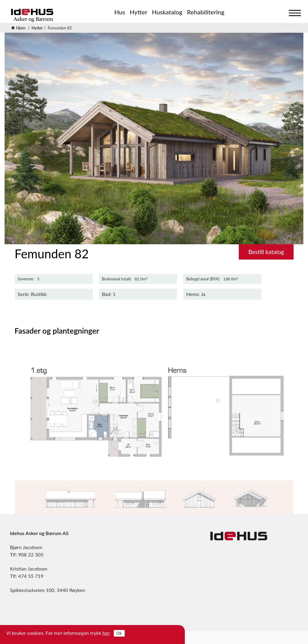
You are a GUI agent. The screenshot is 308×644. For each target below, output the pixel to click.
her (106, 633)
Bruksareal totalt (116, 279)
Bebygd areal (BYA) (203, 279)
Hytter (138, 12)
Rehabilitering (206, 12)
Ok (119, 633)
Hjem (21, 28)
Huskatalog (167, 12)
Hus (120, 12)
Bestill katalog (266, 252)
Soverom (25, 279)
